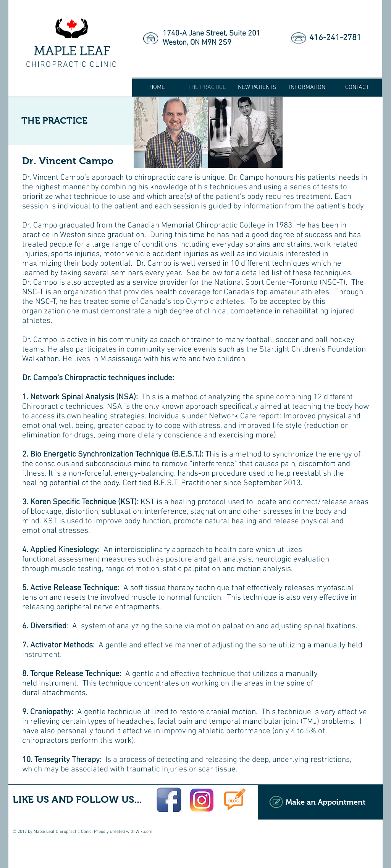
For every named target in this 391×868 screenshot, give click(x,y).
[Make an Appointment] (320, 802)
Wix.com (144, 832)
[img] (171, 133)
